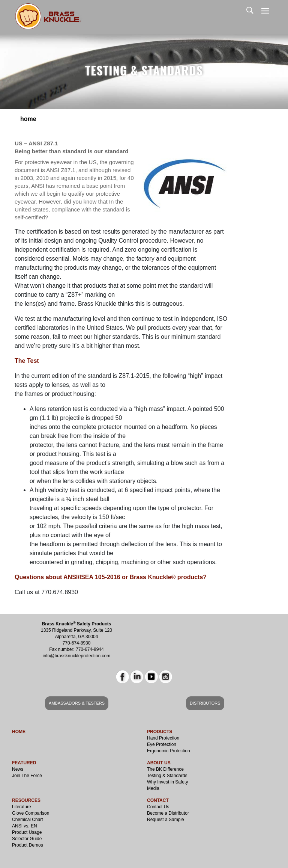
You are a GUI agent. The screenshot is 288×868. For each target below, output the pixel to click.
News (18, 769)
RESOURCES (26, 800)
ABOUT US (159, 763)
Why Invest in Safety (167, 782)
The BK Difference (165, 769)
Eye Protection (162, 744)
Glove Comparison (31, 813)
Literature (22, 807)
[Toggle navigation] (265, 11)
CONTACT (158, 800)
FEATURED (24, 763)
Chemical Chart (28, 820)
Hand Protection (163, 738)
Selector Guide (27, 839)
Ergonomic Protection (169, 751)
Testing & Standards (167, 776)
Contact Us (158, 807)
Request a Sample (166, 820)
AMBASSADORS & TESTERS (77, 703)
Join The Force (27, 776)
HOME (19, 732)
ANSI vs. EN (25, 826)
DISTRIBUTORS (205, 703)
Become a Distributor (168, 813)
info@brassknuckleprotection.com (76, 656)
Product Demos (28, 845)
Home (28, 119)
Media (153, 788)
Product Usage (27, 832)
